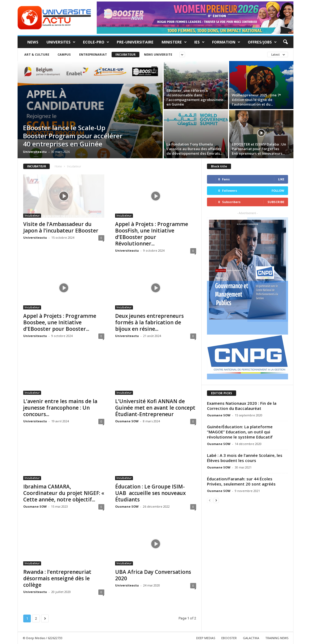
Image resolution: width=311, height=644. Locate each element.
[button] (285, 42)
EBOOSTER (229, 638)
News (33, 42)
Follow (278, 190)
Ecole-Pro (96, 42)
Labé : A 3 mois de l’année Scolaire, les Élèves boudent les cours (245, 458)
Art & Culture (37, 54)
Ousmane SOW (127, 421)
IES (199, 42)
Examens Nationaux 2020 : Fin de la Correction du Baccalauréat (242, 406)
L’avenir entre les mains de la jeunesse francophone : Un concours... (60, 408)
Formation (226, 42)
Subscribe (276, 202)
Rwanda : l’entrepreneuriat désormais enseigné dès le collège (57, 578)
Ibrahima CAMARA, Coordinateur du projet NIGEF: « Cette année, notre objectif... (64, 493)
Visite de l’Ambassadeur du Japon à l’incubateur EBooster (61, 227)
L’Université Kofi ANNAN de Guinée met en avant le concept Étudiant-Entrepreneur (155, 408)
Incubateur (126, 54)
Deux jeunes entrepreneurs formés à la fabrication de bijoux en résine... (149, 322)
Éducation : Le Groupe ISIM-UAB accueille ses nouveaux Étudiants (150, 493)
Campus (64, 54)
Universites (61, 42)
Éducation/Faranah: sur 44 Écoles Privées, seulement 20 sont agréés (241, 481)
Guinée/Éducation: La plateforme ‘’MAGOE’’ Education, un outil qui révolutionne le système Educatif (240, 432)
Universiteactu (35, 152)
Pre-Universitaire (135, 42)
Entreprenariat (93, 54)
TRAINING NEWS (277, 638)
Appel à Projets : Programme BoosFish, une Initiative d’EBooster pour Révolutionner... (152, 234)
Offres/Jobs (262, 42)
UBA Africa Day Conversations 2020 (153, 575)
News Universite (158, 54)
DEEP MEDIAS (206, 638)
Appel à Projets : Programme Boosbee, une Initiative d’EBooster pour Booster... (60, 322)
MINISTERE (174, 42)
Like (281, 179)
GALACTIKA (251, 638)
